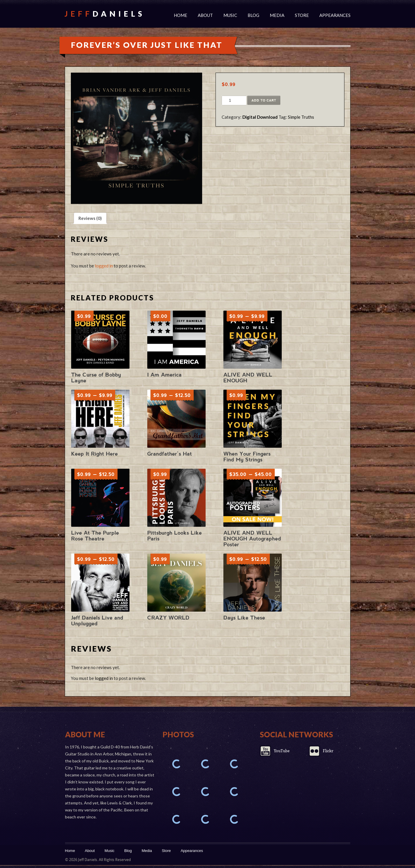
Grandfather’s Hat (170, 454)
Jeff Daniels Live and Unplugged (97, 621)
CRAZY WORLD (168, 618)
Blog (253, 15)
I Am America (164, 375)
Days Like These (244, 618)
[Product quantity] (230, 101)
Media (277, 15)
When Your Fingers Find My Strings (247, 457)
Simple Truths (301, 117)
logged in (104, 266)
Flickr (328, 751)
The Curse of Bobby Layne (96, 378)
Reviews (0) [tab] (90, 218)
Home (181, 15)
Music (230, 15)
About (205, 15)
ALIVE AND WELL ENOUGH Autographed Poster (252, 539)
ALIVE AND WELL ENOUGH (248, 378)
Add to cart (264, 100)
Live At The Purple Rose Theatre (95, 536)
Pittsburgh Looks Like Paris (175, 536)
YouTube (282, 751)
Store (302, 15)
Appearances (335, 15)
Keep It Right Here (94, 454)
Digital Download (260, 117)
